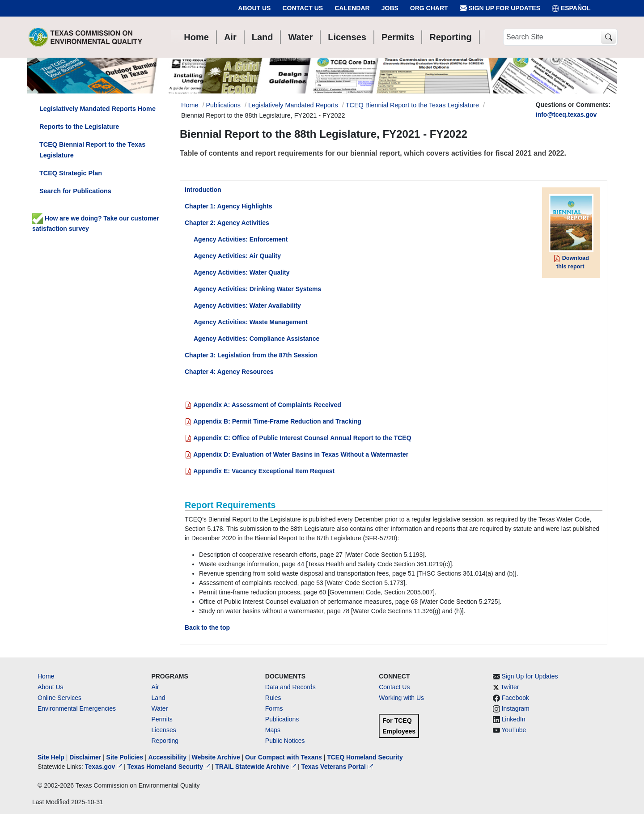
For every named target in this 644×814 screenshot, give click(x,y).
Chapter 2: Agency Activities (227, 223)
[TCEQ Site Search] (608, 37)
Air (155, 687)
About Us (254, 8)
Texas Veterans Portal (337, 767)
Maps (273, 730)
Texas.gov (104, 767)
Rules (273, 698)
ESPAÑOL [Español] (571, 8)
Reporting (165, 741)
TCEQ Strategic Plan (71, 173)
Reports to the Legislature (79, 127)
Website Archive (216, 757)
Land (158, 698)
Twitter (510, 687)
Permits (162, 719)
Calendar (352, 8)
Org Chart (429, 8)
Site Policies (125, 757)
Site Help (51, 757)
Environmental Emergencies (77, 708)
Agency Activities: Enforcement (241, 239)
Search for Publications (75, 191)
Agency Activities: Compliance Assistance (256, 339)
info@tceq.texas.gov (566, 114)
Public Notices (285, 741)
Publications (223, 105)
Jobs (390, 8)
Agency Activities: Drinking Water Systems (257, 289)
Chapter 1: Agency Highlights (229, 206)
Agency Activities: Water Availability (247, 305)
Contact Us (303, 8)
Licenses (163, 730)
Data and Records (290, 687)
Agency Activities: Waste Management (251, 322)
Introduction (203, 190)
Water (159, 708)
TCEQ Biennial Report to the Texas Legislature (412, 105)
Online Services (59, 698)
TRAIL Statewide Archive (256, 767)
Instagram (516, 708)
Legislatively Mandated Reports (293, 105)
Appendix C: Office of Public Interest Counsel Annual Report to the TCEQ (298, 438)
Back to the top (207, 627)
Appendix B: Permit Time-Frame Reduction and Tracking (273, 421)
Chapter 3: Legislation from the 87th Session (251, 355)
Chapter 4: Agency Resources (229, 372)
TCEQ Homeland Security (365, 757)
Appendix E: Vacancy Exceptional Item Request (260, 471)
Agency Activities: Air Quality (237, 256)
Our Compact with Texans (284, 757)
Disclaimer (85, 757)
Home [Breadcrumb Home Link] (190, 105)
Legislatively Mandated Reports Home (97, 109)
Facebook (515, 698)
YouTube (514, 730)
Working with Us (401, 698)
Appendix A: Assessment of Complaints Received (263, 405)
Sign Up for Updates (500, 8)
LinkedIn (514, 719)
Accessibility (168, 757)
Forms (274, 708)
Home (46, 676)
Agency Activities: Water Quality (241, 272)
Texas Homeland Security (170, 767)
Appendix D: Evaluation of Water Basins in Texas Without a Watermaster (297, 454)
